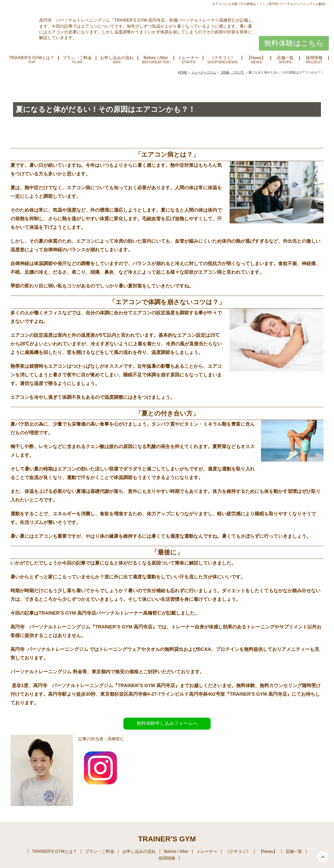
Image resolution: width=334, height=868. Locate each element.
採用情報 (314, 58)
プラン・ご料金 (77, 58)
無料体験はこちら (294, 43)
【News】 (256, 58)
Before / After (156, 58)
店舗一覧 (285, 58)
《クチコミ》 (223, 58)
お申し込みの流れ (117, 58)
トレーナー (188, 58)
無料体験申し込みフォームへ (167, 723)
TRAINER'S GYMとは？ (32, 58)
